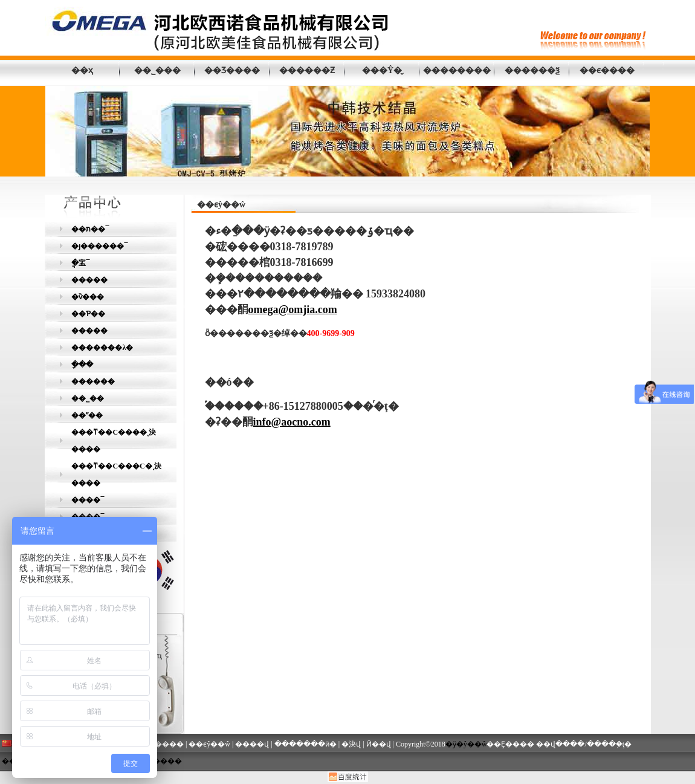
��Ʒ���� (232, 70)
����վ (252, 744)
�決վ (351, 744)
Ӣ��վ (379, 744)
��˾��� (157, 70)
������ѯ (532, 70)
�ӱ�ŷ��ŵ (466, 744)
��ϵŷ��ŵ (209, 744)
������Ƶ (307, 70)
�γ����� (159, 761)
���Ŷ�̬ (382, 70)
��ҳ (82, 70)
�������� (457, 70)
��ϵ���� (607, 70)
